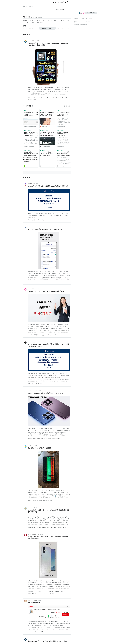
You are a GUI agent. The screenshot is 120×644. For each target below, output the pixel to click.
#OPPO (30, 384)
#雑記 (53, 593)
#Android (30, 100)
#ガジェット (36, 100)
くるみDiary (30, 446)
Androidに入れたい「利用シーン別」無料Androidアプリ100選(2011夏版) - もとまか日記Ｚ (64, 154)
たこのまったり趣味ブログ (33, 535)
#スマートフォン (41, 439)
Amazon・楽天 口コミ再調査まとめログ (36, 41)
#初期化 (63, 591)
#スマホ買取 (45, 591)
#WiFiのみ (42, 632)
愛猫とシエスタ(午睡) (32, 600)
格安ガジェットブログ (32, 391)
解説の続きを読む (47, 28)
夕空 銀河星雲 (31, 184)
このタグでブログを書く (91, 13)
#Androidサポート (52, 528)
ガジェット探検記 (31, 289)
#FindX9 (40, 384)
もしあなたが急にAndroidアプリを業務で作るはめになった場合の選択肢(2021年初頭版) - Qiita (31, 154)
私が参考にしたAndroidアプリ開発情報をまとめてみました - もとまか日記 (64, 134)
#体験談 (30, 593)
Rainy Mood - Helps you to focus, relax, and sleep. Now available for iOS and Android (47, 134)
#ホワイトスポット (37, 593)
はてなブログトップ (78, 22)
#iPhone (34, 501)
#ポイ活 (33, 220)
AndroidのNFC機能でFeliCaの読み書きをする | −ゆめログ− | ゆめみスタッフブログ (47, 154)
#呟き (29, 220)
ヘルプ (86, 21)
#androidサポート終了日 (63, 528)
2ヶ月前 (47, 41)
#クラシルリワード (46, 220)
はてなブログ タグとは (79, 21)
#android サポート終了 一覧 (34, 528)
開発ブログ (90, 21)
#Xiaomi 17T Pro (56, 439)
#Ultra (44, 384)
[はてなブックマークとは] (32, 106)
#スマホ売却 (38, 591)
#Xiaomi (30, 439)
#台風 (51, 501)
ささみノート (30, 508)
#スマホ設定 (42, 335)
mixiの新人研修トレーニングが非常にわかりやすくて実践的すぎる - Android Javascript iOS (31, 114)
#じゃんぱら (52, 591)
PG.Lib (29, 342)
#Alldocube (49, 98)
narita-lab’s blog (31, 639)
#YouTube (30, 335)
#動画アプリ (49, 335)
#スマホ (34, 439)
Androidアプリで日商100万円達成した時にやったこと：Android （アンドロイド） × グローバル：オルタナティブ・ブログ (47, 114)
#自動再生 (36, 335)
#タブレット (42, 98)
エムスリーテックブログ (33, 227)
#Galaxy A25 (31, 591)
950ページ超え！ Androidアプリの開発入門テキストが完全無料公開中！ (64, 114)
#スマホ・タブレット (33, 98)
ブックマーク (28, 111)
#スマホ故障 (46, 501)
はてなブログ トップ (28, 6)
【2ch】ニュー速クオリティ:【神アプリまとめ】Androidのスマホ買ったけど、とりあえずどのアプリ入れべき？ (31, 134)
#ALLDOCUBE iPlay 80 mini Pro (60, 98)
